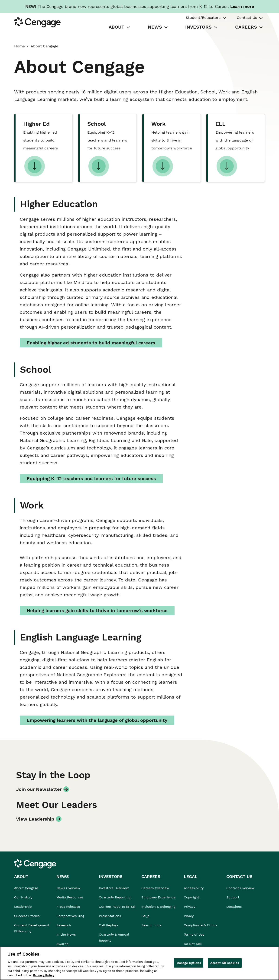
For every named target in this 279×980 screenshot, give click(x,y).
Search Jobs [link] (151, 925)
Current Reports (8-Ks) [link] (117, 907)
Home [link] (19, 46)
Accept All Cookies (225, 963)
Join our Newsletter (39, 789)
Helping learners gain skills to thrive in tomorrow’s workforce (97, 610)
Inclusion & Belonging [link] (158, 907)
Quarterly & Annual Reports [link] (114, 937)
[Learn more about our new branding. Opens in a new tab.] (242, 6)
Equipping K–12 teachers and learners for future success (91, 478)
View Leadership (35, 819)
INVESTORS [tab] (198, 27)
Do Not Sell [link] (193, 944)
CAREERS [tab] (246, 27)
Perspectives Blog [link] (70, 916)
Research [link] (64, 925)
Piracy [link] (189, 916)
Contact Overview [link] (240, 888)
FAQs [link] (145, 916)
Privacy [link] (190, 907)
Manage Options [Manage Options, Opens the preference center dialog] (189, 963)
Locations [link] (234, 907)
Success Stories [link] (27, 916)
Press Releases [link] (68, 907)
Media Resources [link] (70, 897)
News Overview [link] (68, 888)
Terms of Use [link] (194, 934)
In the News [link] (66, 934)
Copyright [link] (191, 897)
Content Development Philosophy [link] (32, 928)
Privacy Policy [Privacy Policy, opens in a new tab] (44, 975)
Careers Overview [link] (155, 888)
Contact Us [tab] (247, 18)
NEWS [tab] (155, 27)
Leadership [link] (23, 907)
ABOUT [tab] (117, 27)
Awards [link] (62, 944)
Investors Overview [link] (114, 888)
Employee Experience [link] (158, 897)
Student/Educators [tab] (203, 18)
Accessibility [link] (194, 888)
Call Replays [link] (109, 925)
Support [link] (233, 897)
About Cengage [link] (26, 888)
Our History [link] (23, 897)
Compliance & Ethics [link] (200, 925)
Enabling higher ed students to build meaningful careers (91, 343)
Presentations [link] (110, 916)
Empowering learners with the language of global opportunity (97, 720)
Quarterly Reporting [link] (115, 897)
